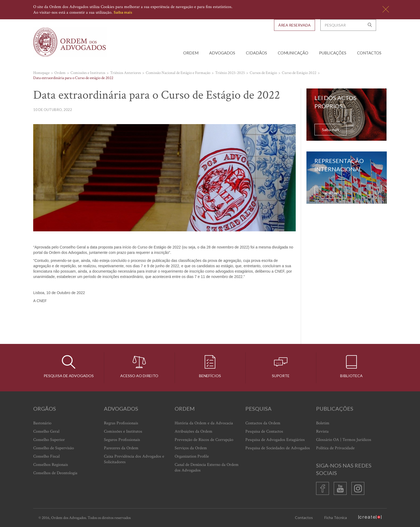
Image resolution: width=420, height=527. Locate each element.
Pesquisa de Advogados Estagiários (275, 440)
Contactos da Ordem (263, 423)
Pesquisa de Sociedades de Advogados (278, 448)
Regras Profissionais (121, 423)
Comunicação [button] (293, 53)
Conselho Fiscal (46, 456)
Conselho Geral (46, 431)
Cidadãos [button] (256, 53)
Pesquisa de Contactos (264, 431)
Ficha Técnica (336, 517)
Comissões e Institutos (123, 431)
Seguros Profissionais (122, 440)
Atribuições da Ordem (194, 431)
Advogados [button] (222, 53)
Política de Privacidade (335, 448)
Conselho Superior (49, 440)
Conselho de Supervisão (54, 448)
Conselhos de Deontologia (55, 473)
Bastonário (42, 423)
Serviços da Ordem (191, 448)
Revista (322, 431)
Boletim (323, 423)
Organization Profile (192, 456)
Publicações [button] (333, 53)
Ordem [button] (191, 53)
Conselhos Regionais (51, 465)
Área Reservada (295, 25)
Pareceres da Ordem (121, 448)
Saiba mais (123, 12)
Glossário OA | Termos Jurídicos (344, 440)
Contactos (369, 53)
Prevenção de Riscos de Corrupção (204, 440)
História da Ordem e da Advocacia (204, 423)
